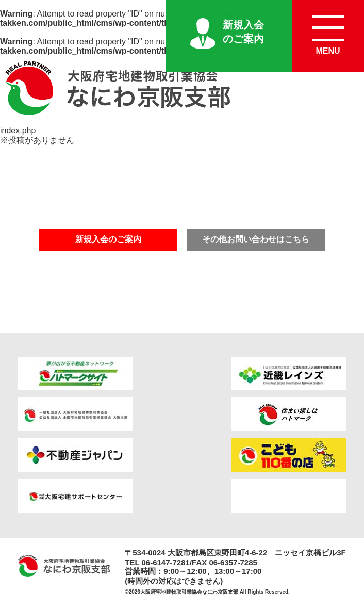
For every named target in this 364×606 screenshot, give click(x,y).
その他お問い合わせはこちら (256, 239)
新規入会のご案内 (243, 32)
